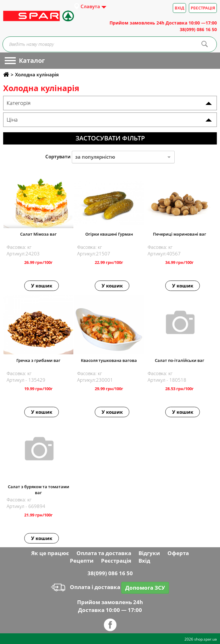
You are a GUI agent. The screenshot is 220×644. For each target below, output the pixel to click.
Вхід (179, 8)
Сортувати (58, 156)
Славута (90, 6)
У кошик (42, 286)
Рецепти (82, 561)
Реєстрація (203, 8)
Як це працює (50, 553)
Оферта (178, 553)
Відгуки (149, 553)
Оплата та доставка (104, 553)
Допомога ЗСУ (145, 588)
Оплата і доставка (86, 587)
